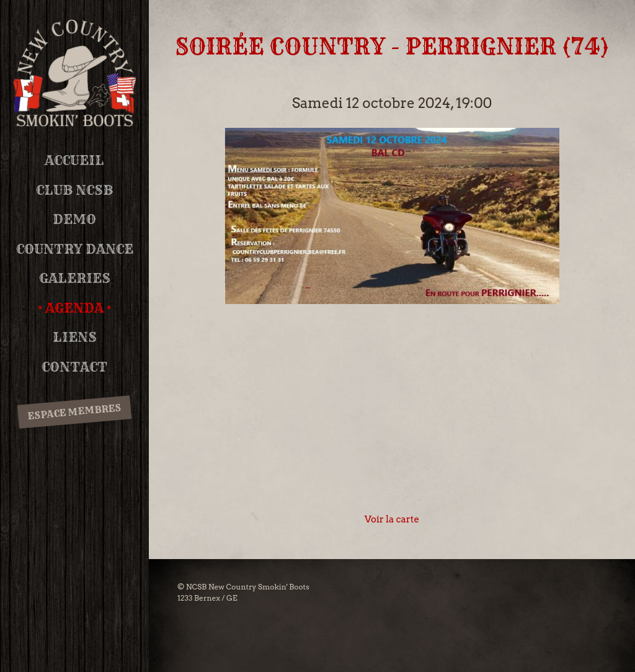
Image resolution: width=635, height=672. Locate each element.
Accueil (74, 160)
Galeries (75, 278)
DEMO (74, 219)
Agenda (74, 308)
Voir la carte (392, 519)
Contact (74, 367)
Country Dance (75, 249)
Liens (75, 337)
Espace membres (74, 411)
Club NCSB (74, 190)
